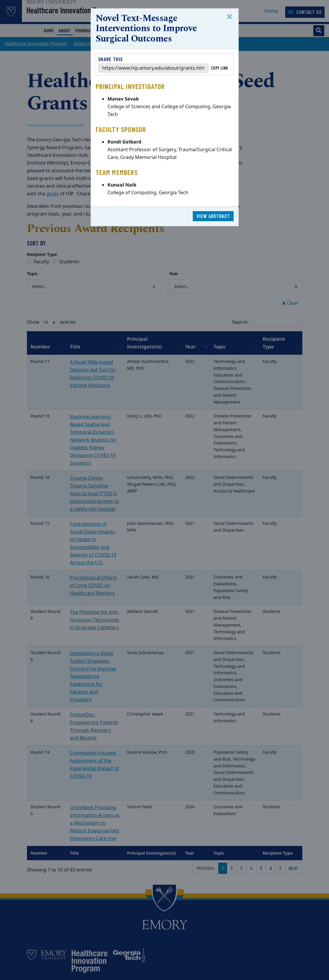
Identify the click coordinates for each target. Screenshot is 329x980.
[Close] (230, 17)
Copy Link (220, 68)
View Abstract (213, 216)
